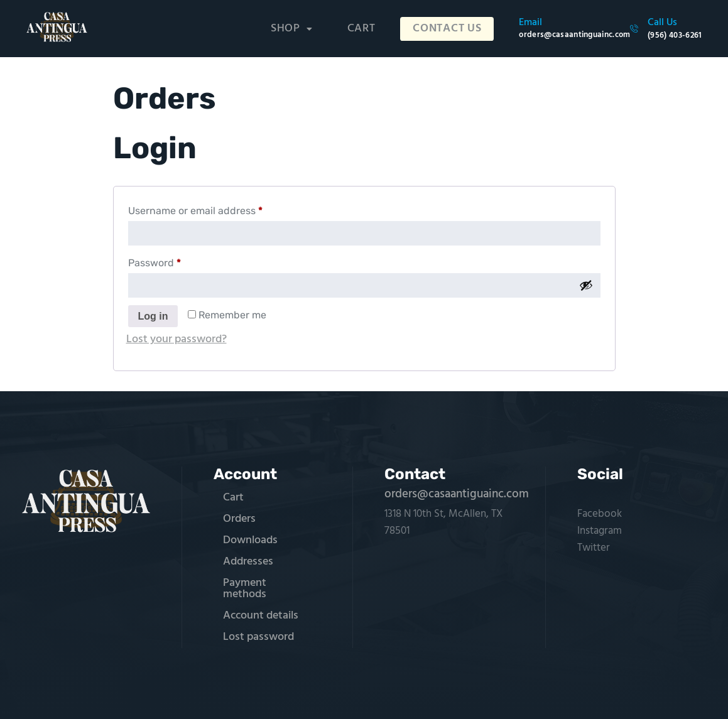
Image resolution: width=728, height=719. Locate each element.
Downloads (250, 540)
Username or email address (216, 209)
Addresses (248, 562)
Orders (239, 519)
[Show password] (586, 285)
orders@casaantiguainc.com (457, 494)
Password (176, 261)
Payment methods (245, 589)
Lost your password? (177, 339)
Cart (367, 29)
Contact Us (450, 29)
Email (530, 23)
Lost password (258, 637)
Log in (153, 316)
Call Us (662, 23)
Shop (297, 29)
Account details (261, 616)
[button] (297, 29)
